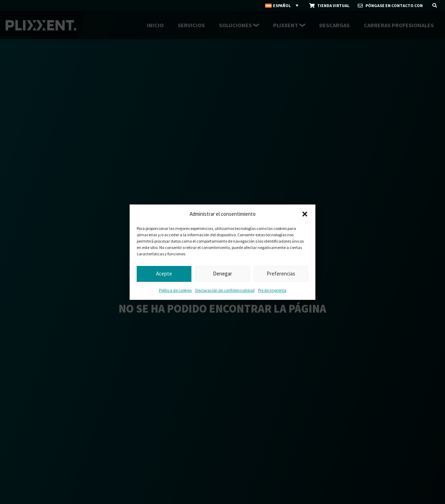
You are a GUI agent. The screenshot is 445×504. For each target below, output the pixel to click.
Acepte (164, 274)
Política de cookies (175, 290)
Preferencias (281, 274)
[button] (305, 214)
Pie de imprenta (272, 290)
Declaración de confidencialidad (225, 290)
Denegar (222, 274)
